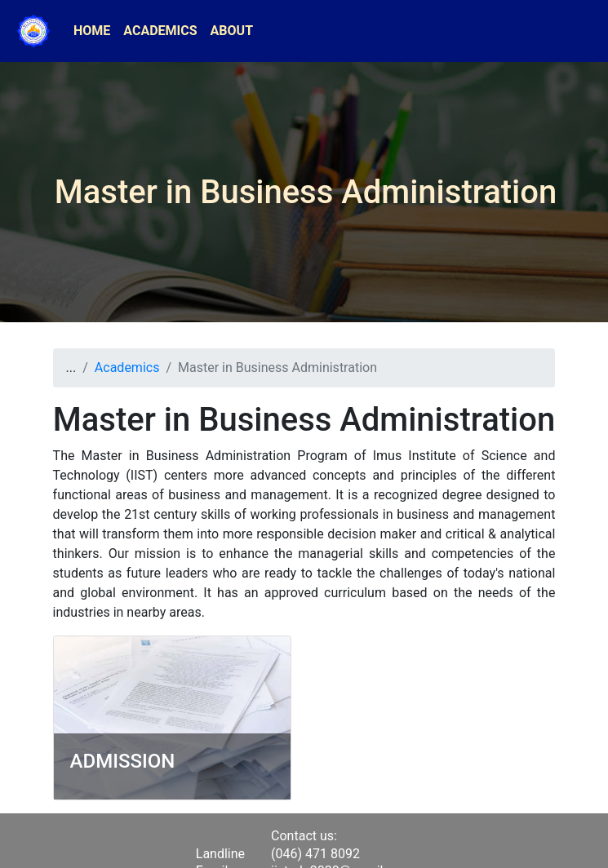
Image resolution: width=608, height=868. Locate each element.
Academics (127, 368)
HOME (92, 31)
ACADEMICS (160, 31)
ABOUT (232, 31)
